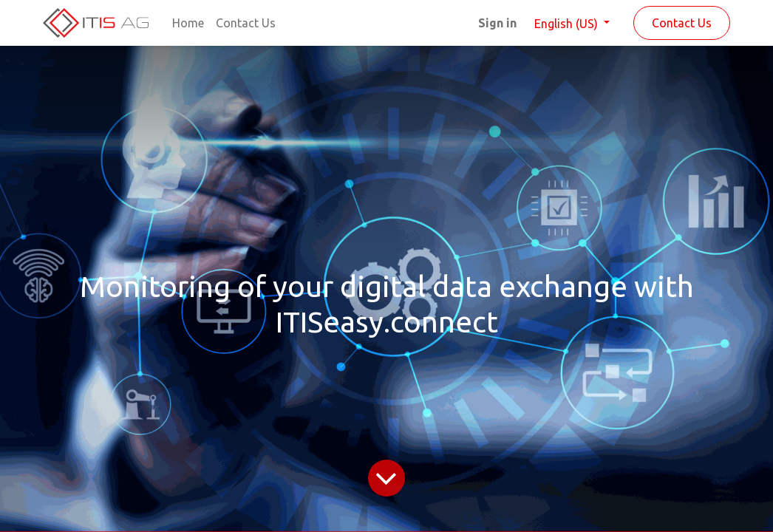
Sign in (497, 23)
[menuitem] (188, 23)
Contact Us (682, 23)
